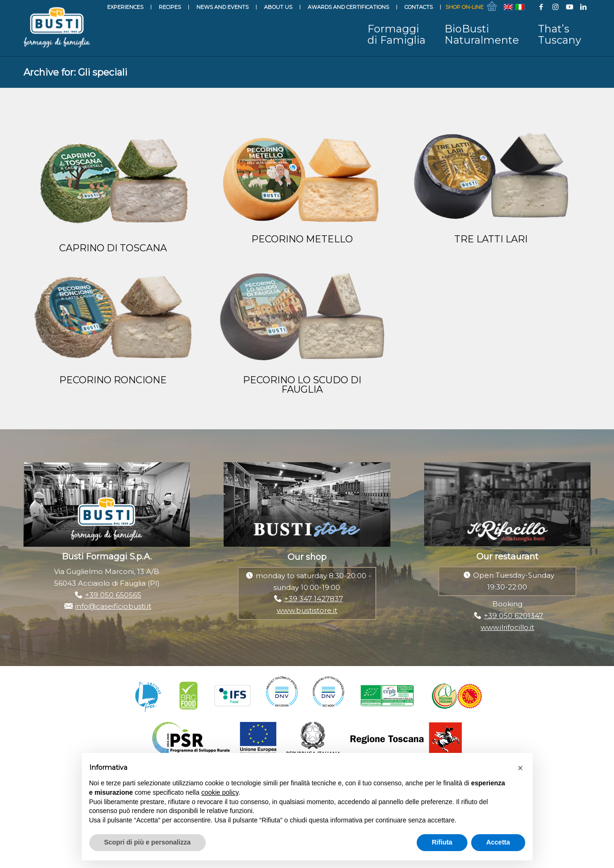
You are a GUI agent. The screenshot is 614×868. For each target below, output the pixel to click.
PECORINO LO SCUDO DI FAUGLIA (302, 385)
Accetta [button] (498, 842)
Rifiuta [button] (442, 842)
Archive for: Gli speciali (75, 72)
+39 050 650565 (113, 595)
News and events (222, 7)
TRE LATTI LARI (491, 239)
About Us (278, 7)
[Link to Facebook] (541, 7)
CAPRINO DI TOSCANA (113, 248)
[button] (521, 768)
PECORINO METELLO (302, 239)
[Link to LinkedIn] (583, 7)
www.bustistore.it (307, 610)
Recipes (170, 7)
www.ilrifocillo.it (507, 627)
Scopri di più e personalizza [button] (148, 842)
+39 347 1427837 (314, 599)
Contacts (419, 7)
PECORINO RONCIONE (113, 380)
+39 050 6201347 (513, 616)
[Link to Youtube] (569, 7)
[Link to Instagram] (555, 7)
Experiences (125, 7)
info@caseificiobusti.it (113, 606)
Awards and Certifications (348, 7)
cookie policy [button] (220, 792)
